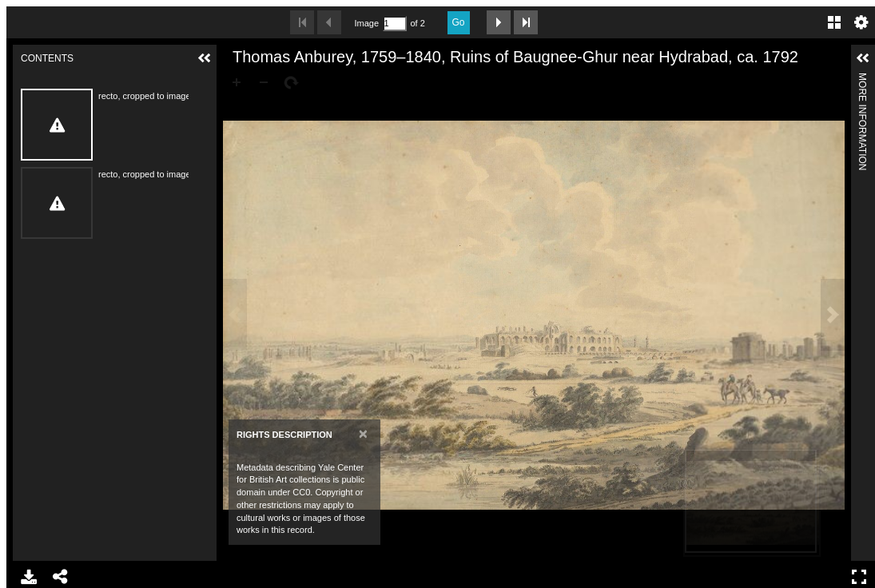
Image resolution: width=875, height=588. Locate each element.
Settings (861, 22)
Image (367, 23)
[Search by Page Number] (395, 24)
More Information (862, 79)
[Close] (363, 433)
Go (459, 22)
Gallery (834, 22)
